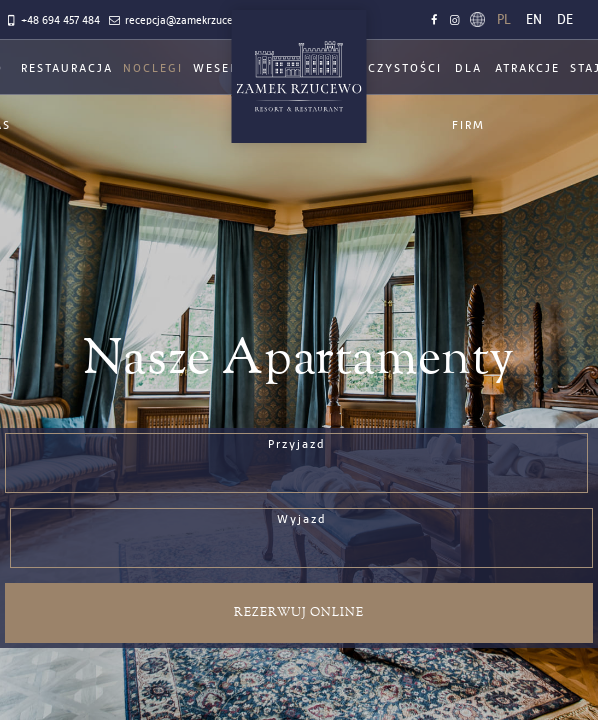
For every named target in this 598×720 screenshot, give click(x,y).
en (534, 20)
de (565, 20)
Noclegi (153, 69)
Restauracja (67, 69)
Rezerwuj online (299, 612)
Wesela (220, 69)
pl (504, 20)
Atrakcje (527, 69)
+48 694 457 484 (51, 20)
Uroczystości (391, 69)
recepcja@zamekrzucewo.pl (182, 20)
